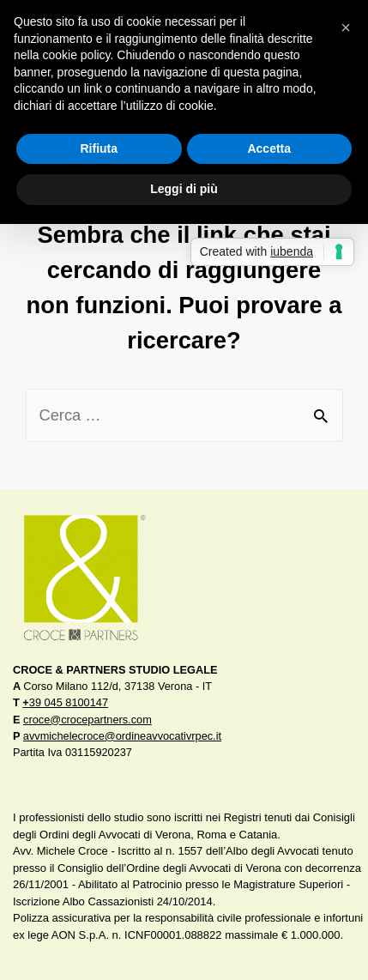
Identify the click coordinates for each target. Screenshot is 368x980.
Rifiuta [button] (99, 148)
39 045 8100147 (65, 702)
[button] (346, 27)
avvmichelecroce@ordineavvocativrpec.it (122, 736)
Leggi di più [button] (184, 189)
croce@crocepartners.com (87, 720)
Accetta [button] (269, 148)
